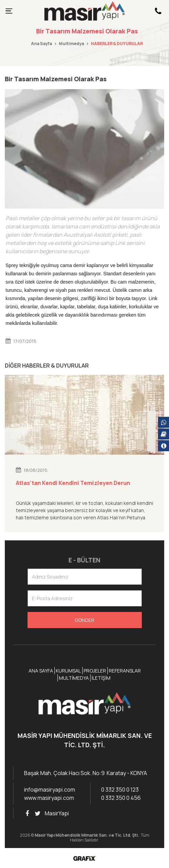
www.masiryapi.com (49, 798)
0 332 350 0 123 (120, 790)
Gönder (84, 620)
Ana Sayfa (41, 44)
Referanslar (125, 671)
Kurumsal (68, 671)
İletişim (101, 678)
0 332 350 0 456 (121, 798)
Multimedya (71, 44)
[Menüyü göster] (9, 11)
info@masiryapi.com (50, 790)
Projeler (95, 671)
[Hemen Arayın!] (158, 11)
